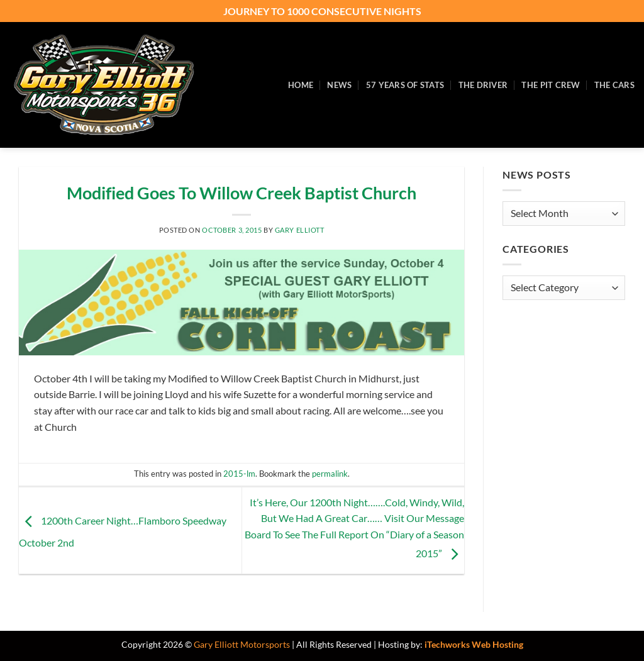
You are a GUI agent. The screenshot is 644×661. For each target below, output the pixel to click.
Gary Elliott (300, 230)
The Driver (483, 85)
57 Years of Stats (405, 85)
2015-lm (239, 474)
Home (301, 85)
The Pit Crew (551, 85)
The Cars (614, 85)
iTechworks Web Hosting (474, 644)
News (339, 85)
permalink (330, 474)
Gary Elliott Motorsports (242, 644)
